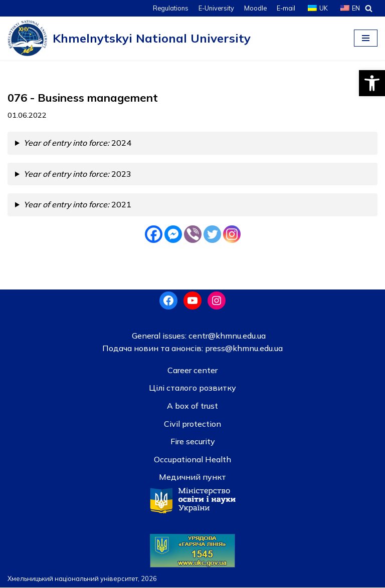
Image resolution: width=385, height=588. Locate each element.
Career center (192, 371)
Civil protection (192, 424)
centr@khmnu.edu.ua (226, 336)
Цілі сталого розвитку (192, 388)
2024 (78, 143)
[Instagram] (232, 234)
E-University (216, 8)
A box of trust (192, 406)
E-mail (286, 8)
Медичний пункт (192, 477)
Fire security (193, 442)
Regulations (169, 8)
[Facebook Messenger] (173, 234)
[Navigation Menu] (366, 38)
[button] (372, 83)
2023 (78, 174)
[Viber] (193, 234)
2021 (78, 205)
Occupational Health (192, 460)
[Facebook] (154, 234)
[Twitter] (212, 234)
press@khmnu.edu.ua (243, 349)
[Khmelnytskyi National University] (129, 38)
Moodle (255, 8)
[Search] (369, 8)
